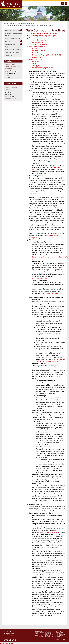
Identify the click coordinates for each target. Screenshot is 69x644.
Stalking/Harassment (40, 44)
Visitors (36, 633)
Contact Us (9, 55)
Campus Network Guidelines (49, 532)
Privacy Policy (60, 632)
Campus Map (48, 632)
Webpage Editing (10, 65)
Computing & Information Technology (22, 23)
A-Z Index (59, 631)
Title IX (58, 637)
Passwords (36, 49)
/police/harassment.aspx (49, 293)
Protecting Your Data (39, 51)
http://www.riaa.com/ (40, 278)
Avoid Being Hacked (36, 59)
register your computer (51, 479)
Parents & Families (39, 632)
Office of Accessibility (50, 637)
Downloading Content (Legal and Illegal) (42, 36)
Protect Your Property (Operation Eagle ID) (47, 55)
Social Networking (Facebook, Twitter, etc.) (43, 34)
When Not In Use (38, 53)
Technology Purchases (12, 52)
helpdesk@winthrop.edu (11, 98)
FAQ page (51, 537)
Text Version (59, 633)
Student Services (10, 44)
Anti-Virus (36, 61)
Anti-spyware (37, 66)
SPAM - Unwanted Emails (12, 72)
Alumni (36, 634)
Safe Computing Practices (12, 70)
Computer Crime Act (39, 40)
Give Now (47, 635)
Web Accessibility (61, 634)
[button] (5, 11)
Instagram (9, 75)
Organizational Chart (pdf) (13, 38)
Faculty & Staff (38, 635)
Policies (8, 41)
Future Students (39, 631)
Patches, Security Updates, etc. (43, 68)
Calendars (47, 631)
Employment (48, 633)
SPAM (34, 64)
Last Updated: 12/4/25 (7, 643)
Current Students (39, 637)
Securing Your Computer (37, 46)
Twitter (8, 77)
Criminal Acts (33, 38)
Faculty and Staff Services (13, 30)
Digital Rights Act (38, 42)
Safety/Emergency (50, 634)
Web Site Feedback (61, 635)
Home (6, 23)
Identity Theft (37, 57)
